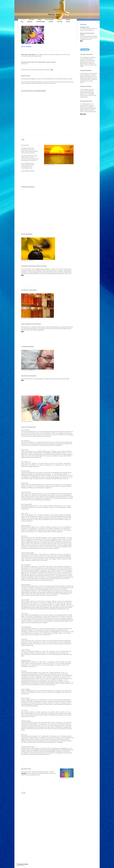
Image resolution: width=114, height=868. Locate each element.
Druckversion (20, 864)
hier (52, 70)
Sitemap (26, 864)
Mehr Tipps (83, 114)
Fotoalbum (24, 773)
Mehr (23, 275)
